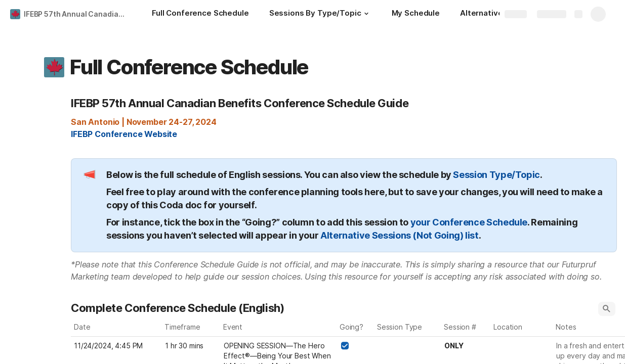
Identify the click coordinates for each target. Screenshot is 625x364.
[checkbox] (345, 346)
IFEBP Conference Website (124, 134)
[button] (366, 14)
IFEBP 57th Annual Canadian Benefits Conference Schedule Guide (78, 14)
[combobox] (408, 346)
